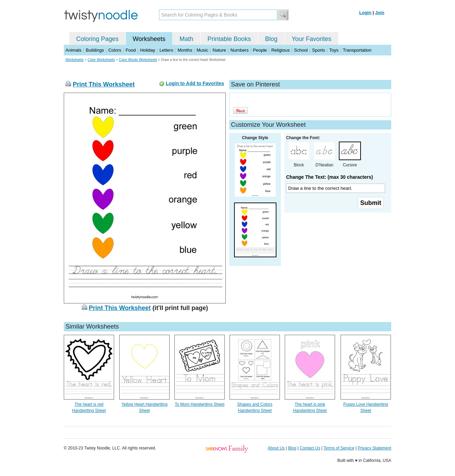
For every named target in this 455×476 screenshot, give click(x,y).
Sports (318, 50)
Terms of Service (339, 448)
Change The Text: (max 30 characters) (330, 177)
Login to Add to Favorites (195, 83)
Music (202, 50)
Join (380, 13)
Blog (271, 39)
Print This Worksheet (104, 84)
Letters (166, 50)
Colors (115, 50)
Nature (219, 50)
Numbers (239, 50)
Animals (73, 50)
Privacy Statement (375, 448)
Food (131, 50)
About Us (276, 448)
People (260, 50)
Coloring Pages (97, 39)
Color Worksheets (101, 60)
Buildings (95, 50)
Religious (280, 50)
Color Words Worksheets (138, 60)
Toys (334, 50)
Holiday (148, 50)
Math (186, 39)
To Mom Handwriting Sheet (200, 404)
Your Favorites (311, 39)
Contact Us (310, 448)
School (301, 50)
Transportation (357, 50)
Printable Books (229, 39)
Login (365, 13)
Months (185, 50)
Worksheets (149, 39)
